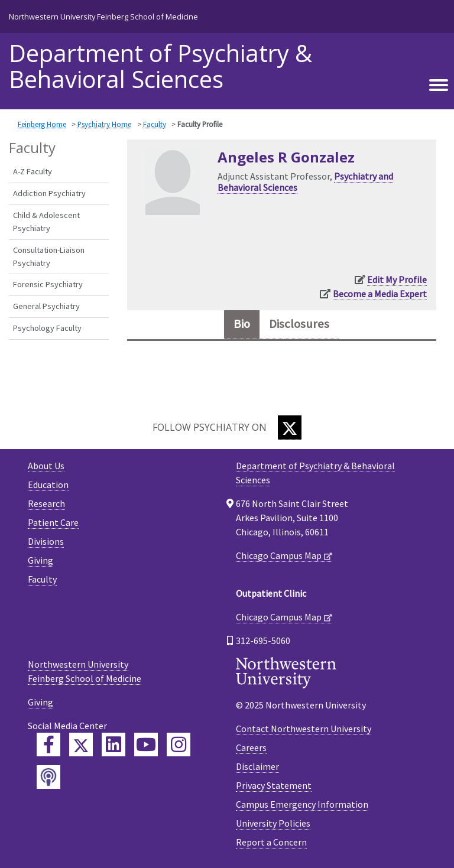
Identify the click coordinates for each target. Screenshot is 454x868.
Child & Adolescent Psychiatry (46, 222)
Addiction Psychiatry (49, 193)
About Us (46, 466)
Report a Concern (271, 842)
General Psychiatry (46, 306)
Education (48, 485)
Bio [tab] (242, 324)
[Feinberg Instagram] (179, 745)
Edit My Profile (397, 279)
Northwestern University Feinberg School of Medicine (103, 17)
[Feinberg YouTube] (146, 745)
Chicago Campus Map (279, 555)
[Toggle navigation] (439, 86)
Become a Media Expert (380, 294)
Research (46, 503)
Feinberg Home (42, 124)
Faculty (155, 124)
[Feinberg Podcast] (48, 777)
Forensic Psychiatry (48, 284)
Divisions (46, 541)
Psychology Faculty (47, 328)
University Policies (273, 823)
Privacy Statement (274, 785)
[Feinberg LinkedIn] (113, 745)
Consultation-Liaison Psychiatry (49, 256)
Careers (251, 747)
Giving (40, 560)
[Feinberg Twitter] (81, 745)
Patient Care (53, 522)
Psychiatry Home (104, 124)
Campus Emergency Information (302, 804)
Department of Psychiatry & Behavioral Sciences (160, 66)
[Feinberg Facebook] (48, 745)
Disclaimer (257, 766)
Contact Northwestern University (304, 729)
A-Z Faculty (33, 171)
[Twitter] (290, 428)
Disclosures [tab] (299, 324)
